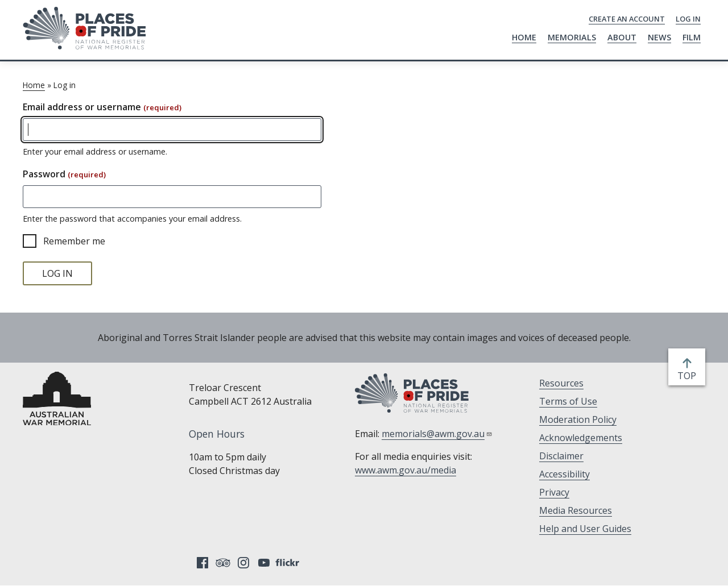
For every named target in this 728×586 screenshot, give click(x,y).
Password (64, 174)
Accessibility (564, 474)
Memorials (572, 37)
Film (692, 37)
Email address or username (102, 107)
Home (524, 37)
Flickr (289, 563)
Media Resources (576, 510)
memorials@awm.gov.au (437, 434)
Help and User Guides (585, 529)
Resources (561, 383)
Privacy (554, 492)
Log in (688, 19)
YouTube (264, 563)
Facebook (202, 563)
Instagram (243, 563)
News (659, 37)
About (622, 37)
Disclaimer (561, 456)
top (689, 376)
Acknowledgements (581, 438)
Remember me (74, 241)
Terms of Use (568, 401)
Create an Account (627, 19)
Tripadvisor (223, 563)
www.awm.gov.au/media (406, 470)
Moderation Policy (578, 419)
